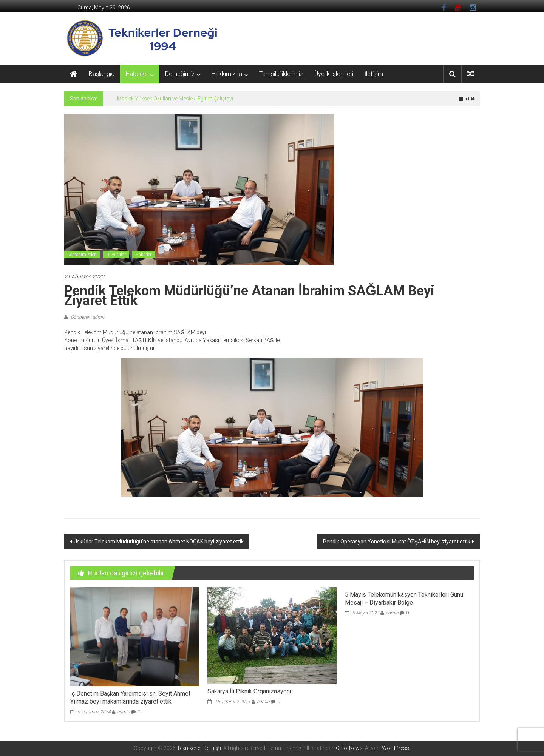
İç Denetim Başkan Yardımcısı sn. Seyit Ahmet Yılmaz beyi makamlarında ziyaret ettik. (130, 697)
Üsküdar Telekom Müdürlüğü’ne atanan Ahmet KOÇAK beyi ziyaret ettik (159, 542)
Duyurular (116, 255)
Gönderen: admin (87, 317)
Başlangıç (102, 74)
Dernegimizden (82, 255)
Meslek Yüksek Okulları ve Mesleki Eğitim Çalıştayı (175, 99)
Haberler (137, 74)
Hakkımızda (227, 74)
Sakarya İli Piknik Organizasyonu (250, 691)
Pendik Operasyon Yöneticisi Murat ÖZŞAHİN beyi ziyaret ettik (397, 542)
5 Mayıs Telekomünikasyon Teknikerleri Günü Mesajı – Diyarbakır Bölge (404, 599)
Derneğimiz (180, 74)
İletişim (374, 74)
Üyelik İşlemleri (334, 74)
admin (124, 712)
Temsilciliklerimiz (281, 74)
